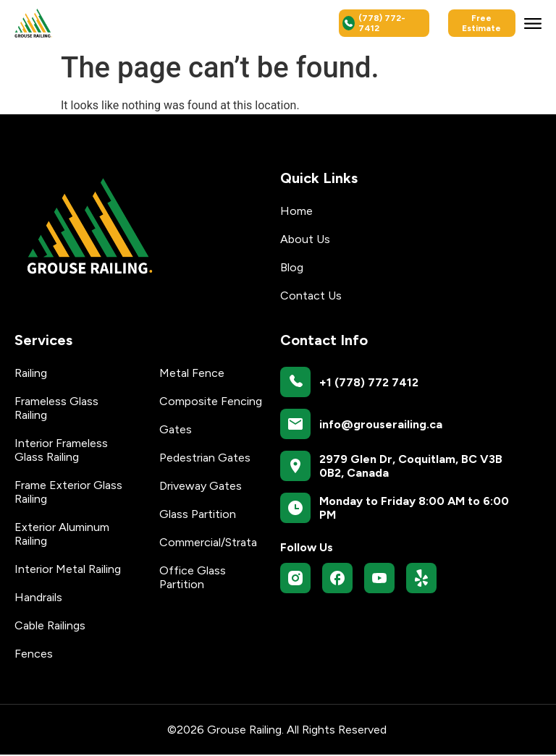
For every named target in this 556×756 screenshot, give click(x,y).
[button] (533, 23)
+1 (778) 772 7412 (369, 383)
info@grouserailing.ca (381, 425)
